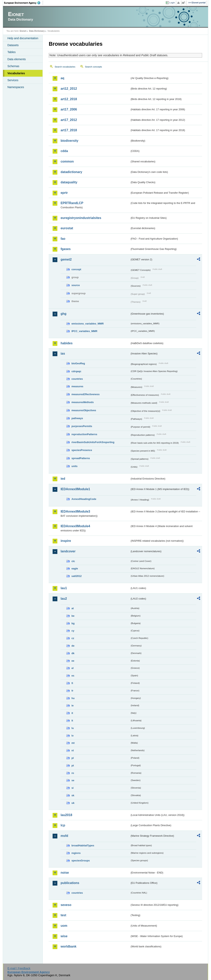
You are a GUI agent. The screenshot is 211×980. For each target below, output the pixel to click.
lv (72, 736)
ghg (63, 314)
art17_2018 (69, 130)
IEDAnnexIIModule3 (75, 511)
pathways (77, 418)
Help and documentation (23, 38)
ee (73, 661)
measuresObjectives (84, 410)
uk (73, 803)
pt (73, 765)
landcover (68, 551)
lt (72, 721)
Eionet (23, 31)
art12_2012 (69, 89)
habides (66, 343)
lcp (63, 825)
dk (73, 653)
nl (72, 750)
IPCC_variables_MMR (84, 331)
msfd (64, 836)
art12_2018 (69, 99)
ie (72, 706)
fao (63, 239)
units (74, 466)
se (73, 780)
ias (63, 353)
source (76, 285)
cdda (64, 151)
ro (73, 773)
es (73, 676)
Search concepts (94, 67)
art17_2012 (69, 120)
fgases (66, 249)
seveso (66, 905)
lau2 (64, 599)
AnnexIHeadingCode (84, 499)
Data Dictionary (37, 31)
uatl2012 (76, 576)
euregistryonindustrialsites (81, 218)
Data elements (17, 59)
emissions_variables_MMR (88, 324)
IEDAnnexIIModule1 (75, 489)
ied (63, 479)
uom (64, 926)
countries (77, 379)
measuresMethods (82, 402)
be (73, 616)
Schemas (13, 66)
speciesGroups (80, 861)
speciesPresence (82, 450)
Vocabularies (16, 73)
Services (13, 80)
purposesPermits (82, 426)
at (72, 608)
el (72, 668)
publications (70, 883)
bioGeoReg (78, 363)
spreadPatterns (81, 458)
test (63, 915)
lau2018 (66, 815)
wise (64, 936)
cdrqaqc (76, 371)
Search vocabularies (65, 67)
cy (73, 631)
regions (76, 853)
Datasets (13, 45)
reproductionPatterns (84, 434)
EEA (24, 3)
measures (77, 386)
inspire (66, 541)
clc (73, 561)
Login (172, 3)
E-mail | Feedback (19, 968)
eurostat (67, 228)
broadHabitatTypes (83, 845)
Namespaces (16, 87)
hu (73, 698)
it (72, 713)
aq (62, 78)
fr (72, 691)
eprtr (64, 193)
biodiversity (69, 141)
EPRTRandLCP (72, 203)
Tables (11, 52)
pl (72, 758)
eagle (75, 568)
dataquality (69, 182)
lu (72, 728)
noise (65, 873)
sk (73, 795)
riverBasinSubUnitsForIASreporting (93, 442)
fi (72, 683)
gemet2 (66, 259)
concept (76, 269)
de (73, 646)
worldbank (68, 946)
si (72, 788)
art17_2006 (69, 109)
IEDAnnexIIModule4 (75, 526)
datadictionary (71, 172)
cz (73, 638)
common (67, 161)
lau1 (64, 588)
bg (73, 623)
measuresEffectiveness (85, 394)
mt (73, 743)
